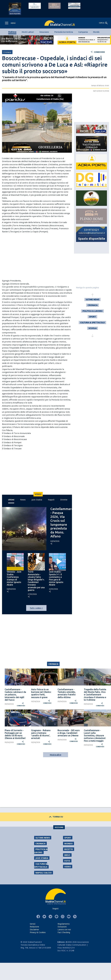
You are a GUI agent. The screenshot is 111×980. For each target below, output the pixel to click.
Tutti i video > (36, 608)
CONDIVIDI (98, 52)
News (23, 500)
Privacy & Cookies (38, 932)
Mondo (96, 32)
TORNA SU (55, 817)
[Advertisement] (36, 256)
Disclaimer (34, 929)
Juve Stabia (37, 500)
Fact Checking (64, 932)
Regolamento (64, 924)
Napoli (51, 500)
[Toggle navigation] (10, 23)
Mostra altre (56, 755)
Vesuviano (44, 32)
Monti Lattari (28, 32)
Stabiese (12, 32)
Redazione (34, 927)
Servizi (33, 924)
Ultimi (11, 500)
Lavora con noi (64, 929)
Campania (83, 32)
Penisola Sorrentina (64, 32)
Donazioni (62, 927)
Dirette (64, 500)
